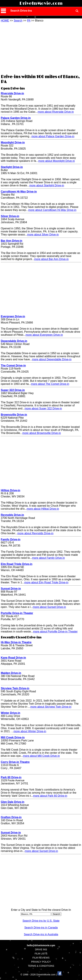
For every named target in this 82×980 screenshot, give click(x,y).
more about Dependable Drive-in (52, 359)
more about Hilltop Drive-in (43, 509)
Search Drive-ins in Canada (41, 928)
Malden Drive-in (11, 673)
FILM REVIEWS (41, 958)
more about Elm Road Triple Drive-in (46, 582)
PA (29, 21)
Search (18, 21)
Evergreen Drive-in (13, 316)
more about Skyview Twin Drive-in (51, 707)
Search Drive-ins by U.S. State (41, 921)
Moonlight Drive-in (13, 142)
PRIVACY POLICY (41, 962)
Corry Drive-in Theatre (15, 762)
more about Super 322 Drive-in (43, 408)
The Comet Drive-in (13, 366)
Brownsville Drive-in (14, 415)
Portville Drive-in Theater (17, 613)
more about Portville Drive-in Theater (55, 632)
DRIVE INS (41, 949)
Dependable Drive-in (14, 341)
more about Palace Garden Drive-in (53, 136)
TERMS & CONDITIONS (41, 966)
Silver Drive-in (10, 216)
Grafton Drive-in (11, 817)
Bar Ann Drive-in (12, 241)
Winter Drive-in (11, 713)
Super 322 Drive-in (13, 390)
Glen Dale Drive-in (13, 802)
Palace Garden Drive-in (16, 118)
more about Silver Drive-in (43, 235)
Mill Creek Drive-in (13, 737)
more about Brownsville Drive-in (42, 433)
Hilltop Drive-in (11, 490)
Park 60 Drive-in (11, 777)
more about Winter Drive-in (30, 731)
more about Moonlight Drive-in (56, 161)
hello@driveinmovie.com (41, 945)
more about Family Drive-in (48, 558)
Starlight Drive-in (12, 167)
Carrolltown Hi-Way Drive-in (19, 192)
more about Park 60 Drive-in (50, 796)
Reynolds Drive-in (12, 515)
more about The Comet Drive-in (50, 384)
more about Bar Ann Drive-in (51, 259)
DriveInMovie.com (41, 3)
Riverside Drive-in (12, 93)
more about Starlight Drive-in (47, 185)
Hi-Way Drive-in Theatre (16, 642)
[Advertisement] (41, 48)
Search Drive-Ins (21, 11)
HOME (5, 21)
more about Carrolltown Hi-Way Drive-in (52, 210)
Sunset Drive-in (11, 589)
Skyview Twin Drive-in (15, 688)
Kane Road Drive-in (13, 658)
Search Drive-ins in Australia (41, 934)
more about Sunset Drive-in (49, 607)
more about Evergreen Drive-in (44, 335)
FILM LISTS (41, 954)
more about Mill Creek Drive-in (41, 756)
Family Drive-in (11, 539)
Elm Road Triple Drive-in (17, 564)
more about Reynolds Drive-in (35, 533)
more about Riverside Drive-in (56, 112)
